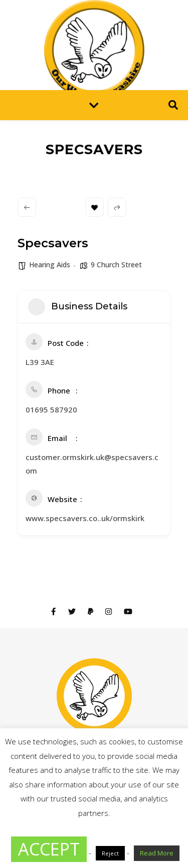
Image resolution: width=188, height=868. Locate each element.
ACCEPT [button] (49, 849)
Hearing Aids (50, 265)
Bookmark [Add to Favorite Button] (95, 207)
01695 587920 (51, 409)
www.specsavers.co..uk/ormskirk (85, 518)
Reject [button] (110, 853)
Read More (157, 853)
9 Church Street (116, 265)
